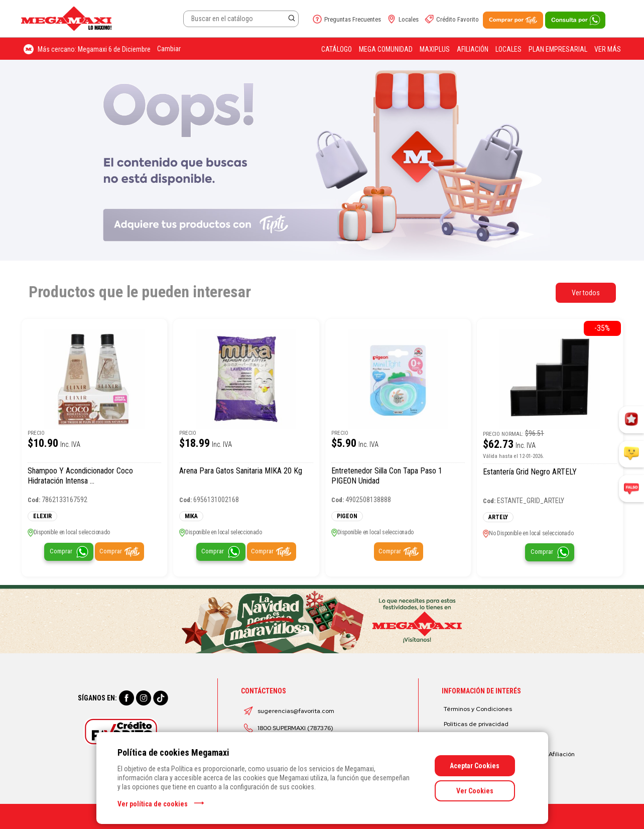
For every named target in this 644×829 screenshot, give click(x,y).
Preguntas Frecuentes (353, 19)
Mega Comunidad (386, 49)
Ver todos (586, 293)
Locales (409, 19)
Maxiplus (435, 49)
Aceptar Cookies (475, 766)
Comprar (61, 551)
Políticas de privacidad (476, 724)
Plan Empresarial (558, 49)
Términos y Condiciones (478, 709)
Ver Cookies (475, 791)
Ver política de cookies (153, 804)
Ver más (608, 49)
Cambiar (169, 49)
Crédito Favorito (458, 19)
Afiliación (473, 49)
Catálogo (337, 49)
